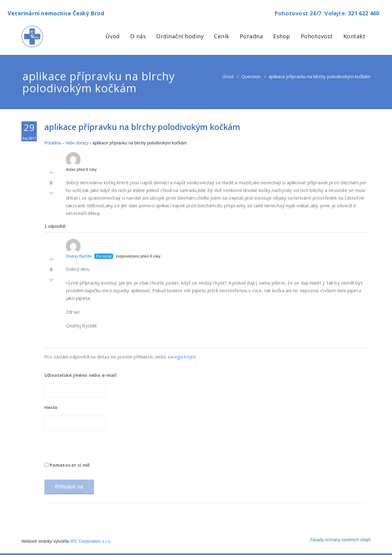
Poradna (251, 36)
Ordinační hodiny (180, 36)
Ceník (222, 36)
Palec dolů (51, 195)
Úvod (113, 36)
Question (251, 76)
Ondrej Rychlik (79, 249)
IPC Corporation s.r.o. (91, 541)
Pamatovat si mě (67, 465)
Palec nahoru (51, 170)
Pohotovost (317, 36)
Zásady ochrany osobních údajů (340, 540)
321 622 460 (364, 13)
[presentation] (91, 448)
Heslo (51, 407)
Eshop (282, 36)
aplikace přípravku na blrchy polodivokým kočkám (142, 127)
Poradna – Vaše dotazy (67, 143)
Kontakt (354, 36)
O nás (138, 36)
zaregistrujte (182, 357)
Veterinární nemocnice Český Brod (56, 13)
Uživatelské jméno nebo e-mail (80, 375)
